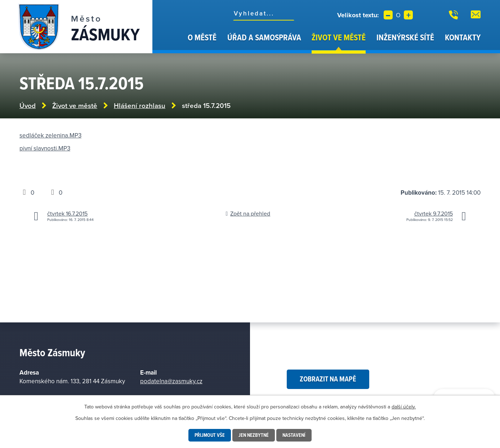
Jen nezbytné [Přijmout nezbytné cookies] (254, 435)
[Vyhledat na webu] (264, 13)
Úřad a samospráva (264, 37)
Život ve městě (339, 37)
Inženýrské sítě (405, 37)
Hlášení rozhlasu (140, 106)
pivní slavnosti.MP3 (45, 148)
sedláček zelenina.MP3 (50, 135)
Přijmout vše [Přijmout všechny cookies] (210, 435)
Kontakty (463, 37)
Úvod (173, 42)
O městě (202, 37)
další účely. (404, 407)
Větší (408, 15)
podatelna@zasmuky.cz (171, 381)
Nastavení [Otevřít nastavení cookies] (294, 435)
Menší (388, 15)
